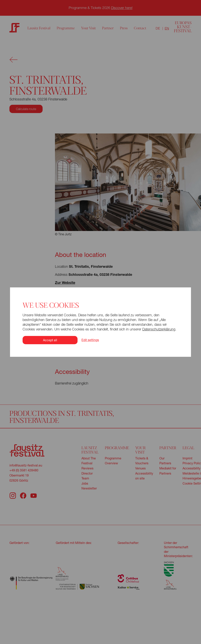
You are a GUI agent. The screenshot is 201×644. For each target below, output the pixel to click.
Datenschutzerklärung (159, 329)
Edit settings (90, 340)
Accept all (50, 340)
